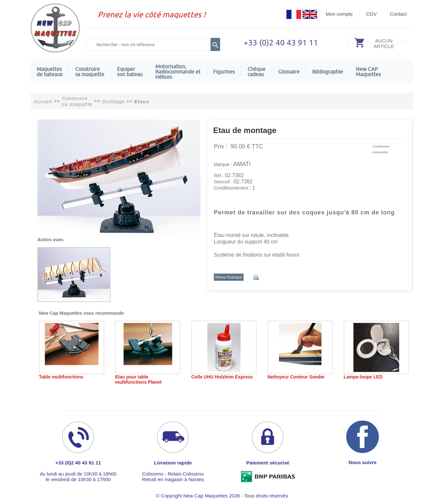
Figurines (224, 72)
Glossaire (289, 72)
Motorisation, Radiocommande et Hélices (178, 72)
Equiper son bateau (130, 72)
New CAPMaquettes (368, 72)
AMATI (242, 164)
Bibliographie (328, 72)
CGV (372, 14)
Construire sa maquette (90, 72)
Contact (398, 14)
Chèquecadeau (256, 72)
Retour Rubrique (229, 277)
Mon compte (339, 14)
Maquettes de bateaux (50, 72)
